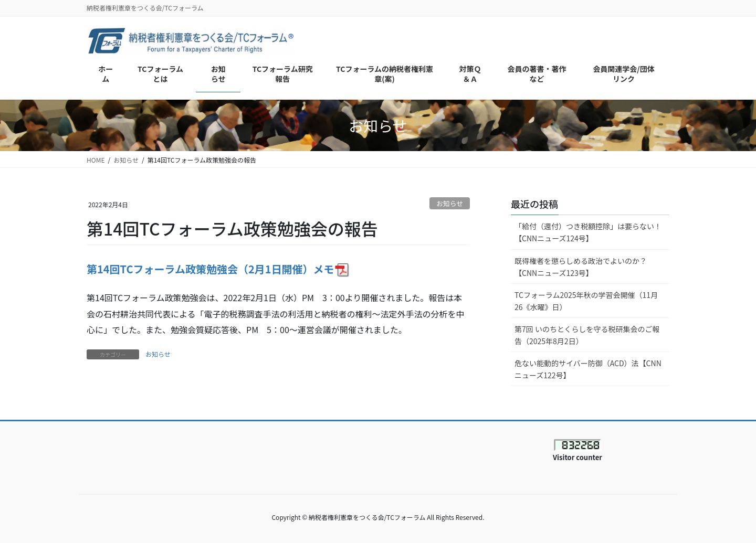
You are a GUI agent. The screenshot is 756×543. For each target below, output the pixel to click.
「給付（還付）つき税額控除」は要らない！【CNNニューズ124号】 (588, 232)
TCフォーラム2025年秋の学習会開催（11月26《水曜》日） (586, 301)
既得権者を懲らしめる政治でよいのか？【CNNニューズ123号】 (581, 267)
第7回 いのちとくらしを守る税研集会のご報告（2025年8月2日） (587, 335)
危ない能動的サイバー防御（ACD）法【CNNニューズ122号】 (588, 369)
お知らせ (450, 203)
